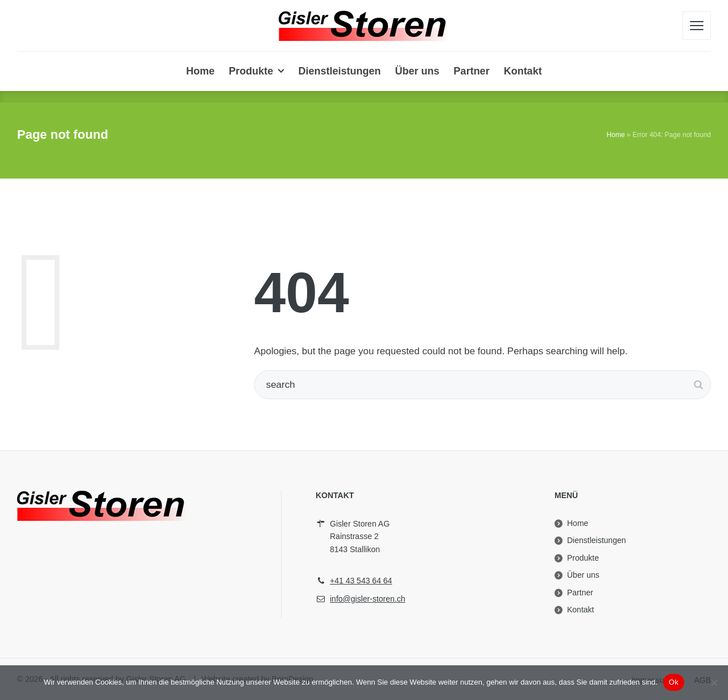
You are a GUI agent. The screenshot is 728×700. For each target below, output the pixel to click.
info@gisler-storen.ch (368, 599)
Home (616, 135)
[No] (714, 682)
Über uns (583, 575)
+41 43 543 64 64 (361, 581)
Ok (674, 682)
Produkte (583, 558)
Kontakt (580, 610)
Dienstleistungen (597, 540)
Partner (580, 593)
